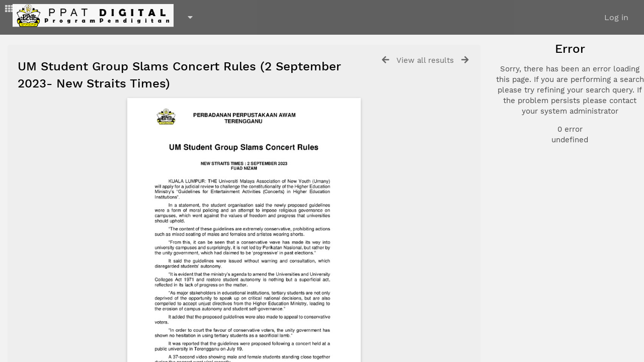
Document (539, 97)
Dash (20, 9)
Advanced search (545, 180)
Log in (616, 17)
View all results (425, 60)
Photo (531, 84)
